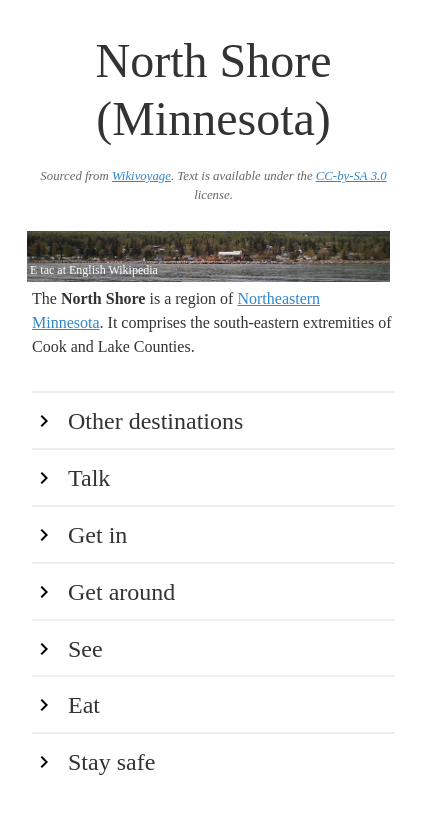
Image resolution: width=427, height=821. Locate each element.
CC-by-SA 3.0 (351, 176)
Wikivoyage (141, 176)
